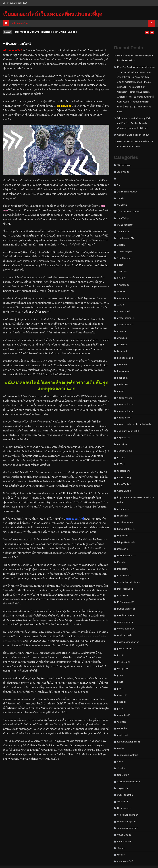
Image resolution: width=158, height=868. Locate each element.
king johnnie (123, 536)
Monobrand (123, 569)
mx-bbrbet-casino (126, 615)
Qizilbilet (122, 722)
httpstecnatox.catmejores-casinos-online (135, 500)
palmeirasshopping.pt (128, 642)
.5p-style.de (123, 172)
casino (121, 391)
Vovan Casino (124, 835)
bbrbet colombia (125, 358)
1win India (122, 205)
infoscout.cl (123, 509)
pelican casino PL (126, 649)
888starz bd (123, 285)
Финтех (121, 848)
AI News (121, 291)
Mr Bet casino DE (126, 602)
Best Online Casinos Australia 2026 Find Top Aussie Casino (135, 144)
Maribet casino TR (126, 556)
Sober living (123, 775)
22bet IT (121, 278)
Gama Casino (124, 491)
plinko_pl (122, 702)
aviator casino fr (125, 325)
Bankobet (122, 345)
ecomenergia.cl (125, 451)
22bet (120, 265)
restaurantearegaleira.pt (129, 742)
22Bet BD (122, 272)
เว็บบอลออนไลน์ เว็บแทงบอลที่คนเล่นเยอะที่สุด (53, 14)
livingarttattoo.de (126, 542)
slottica (121, 768)
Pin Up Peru (123, 669)
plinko (120, 682)
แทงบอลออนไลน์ (125, 861)
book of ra (122, 378)
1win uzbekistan (125, 225)
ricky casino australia (128, 755)
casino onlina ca (125, 404)
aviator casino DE (126, 318)
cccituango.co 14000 (128, 431)
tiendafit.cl (123, 802)
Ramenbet (122, 728)
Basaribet (122, 351)
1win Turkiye (123, 218)
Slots (120, 762)
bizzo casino (124, 371)
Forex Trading (124, 478)
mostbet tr (123, 596)
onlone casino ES (126, 629)
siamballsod (64, 106)
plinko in (121, 689)
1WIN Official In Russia (128, 212)
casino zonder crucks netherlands (134, 424)
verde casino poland (127, 822)
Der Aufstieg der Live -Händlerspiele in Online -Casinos (46, 32)
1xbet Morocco (125, 258)
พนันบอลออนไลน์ (20, 23)
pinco (120, 675)
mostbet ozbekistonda (129, 582)
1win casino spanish (127, 192)
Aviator (121, 305)
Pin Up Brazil (123, 662)
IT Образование (125, 522)
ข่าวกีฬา (121, 855)
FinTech (121, 458)
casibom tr (123, 385)
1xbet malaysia (125, 252)
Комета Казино (125, 841)
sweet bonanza (125, 795)
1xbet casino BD (126, 238)
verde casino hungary (128, 815)
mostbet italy (124, 576)
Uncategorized (125, 808)
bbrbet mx (122, 365)
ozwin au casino (125, 635)
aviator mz (122, 331)
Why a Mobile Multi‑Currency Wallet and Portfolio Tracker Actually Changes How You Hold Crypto (135, 123)
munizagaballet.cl (126, 609)
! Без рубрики (124, 165)
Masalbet (122, 562)
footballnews (124, 471)
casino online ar (125, 411)
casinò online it (125, 418)
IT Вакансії (123, 516)
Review (121, 748)
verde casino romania (128, 828)
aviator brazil (124, 311)
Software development (129, 782)
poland (121, 709)
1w (119, 185)
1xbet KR (122, 245)
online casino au (125, 622)
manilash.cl (123, 549)
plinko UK (122, 695)
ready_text (123, 735)
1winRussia (123, 232)
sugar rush (123, 788)
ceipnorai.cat (124, 438)
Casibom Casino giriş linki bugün (133, 135)
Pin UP (121, 655)
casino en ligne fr (126, 398)
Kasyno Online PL (126, 529)
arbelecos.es (124, 298)
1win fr (121, 198)
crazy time (122, 444)
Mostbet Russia (125, 589)
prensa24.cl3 (124, 715)
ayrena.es (122, 338)
